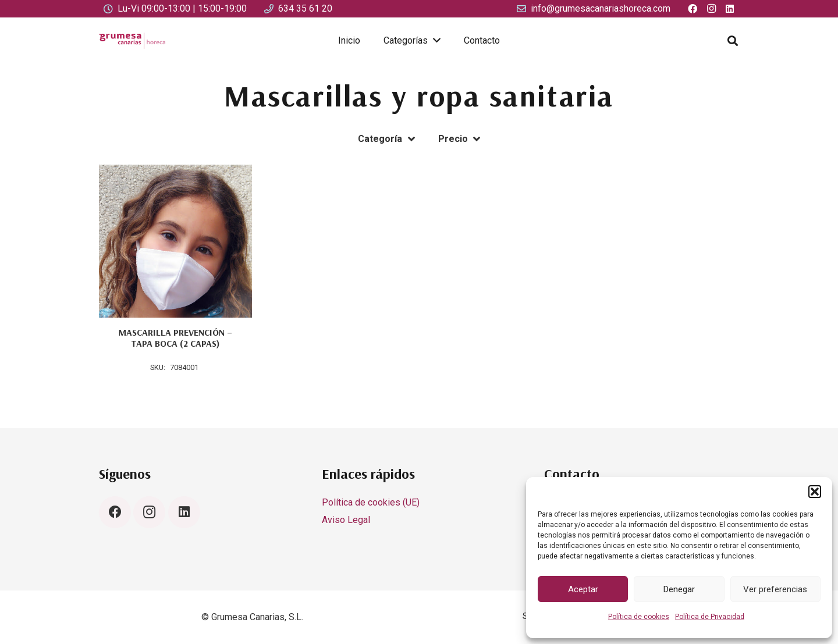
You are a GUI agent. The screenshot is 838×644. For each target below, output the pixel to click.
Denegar (679, 589)
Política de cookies (639, 617)
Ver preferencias (775, 589)
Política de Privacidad (710, 617)
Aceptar (583, 589)
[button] (815, 492)
